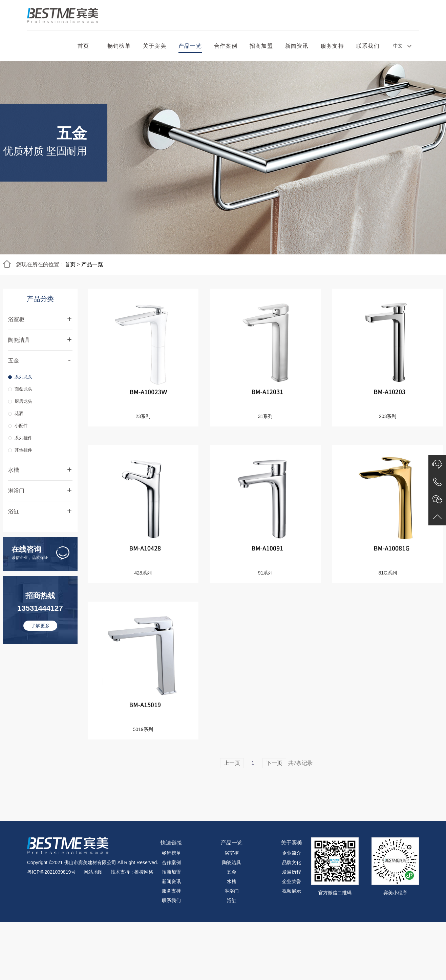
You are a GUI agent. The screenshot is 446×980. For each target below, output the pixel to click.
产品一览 (190, 46)
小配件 (21, 426)
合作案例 (226, 46)
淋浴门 (232, 891)
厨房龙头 (23, 401)
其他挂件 (23, 450)
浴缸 (232, 900)
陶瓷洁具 (232, 862)
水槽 (232, 881)
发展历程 (292, 872)
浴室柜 (232, 853)
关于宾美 (155, 46)
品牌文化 (292, 862)
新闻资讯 (297, 46)
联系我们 (368, 46)
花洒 (19, 413)
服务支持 (332, 46)
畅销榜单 (119, 46)
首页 (83, 46)
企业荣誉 (292, 881)
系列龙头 (23, 377)
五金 (232, 872)
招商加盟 (261, 46)
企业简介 (292, 853)
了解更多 (40, 626)
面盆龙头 (23, 389)
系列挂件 (23, 438)
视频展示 (292, 891)
